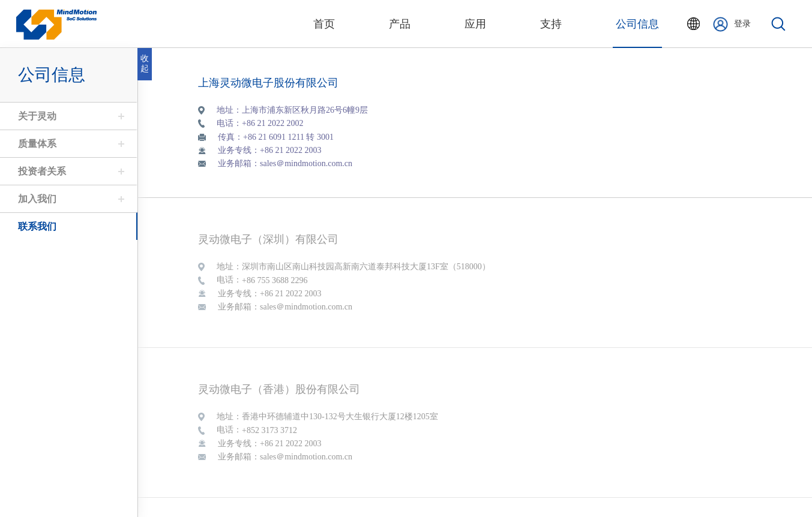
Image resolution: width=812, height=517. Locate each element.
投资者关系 (41, 171)
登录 (732, 24)
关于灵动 (37, 116)
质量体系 (37, 144)
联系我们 (37, 226)
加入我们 (37, 199)
